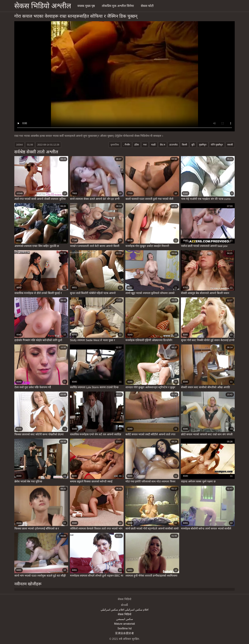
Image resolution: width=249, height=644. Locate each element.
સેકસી (124, 605)
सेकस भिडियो (124, 614)
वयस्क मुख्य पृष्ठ (86, 6)
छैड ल (163, 145)
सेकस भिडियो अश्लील (43, 6)
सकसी (230, 145)
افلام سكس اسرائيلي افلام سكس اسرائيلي (124, 610)
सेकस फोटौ (147, 6)
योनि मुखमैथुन (217, 145)
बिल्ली (184, 145)
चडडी (153, 145)
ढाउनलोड (173, 145)
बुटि (193, 145)
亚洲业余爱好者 (124, 633)
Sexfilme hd (124, 628)
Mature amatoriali (124, 624)
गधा (145, 145)
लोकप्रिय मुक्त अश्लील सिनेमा (118, 6)
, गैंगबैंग (127, 145)
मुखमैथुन (203, 145)
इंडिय (137, 145)
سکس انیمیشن (124, 619)
